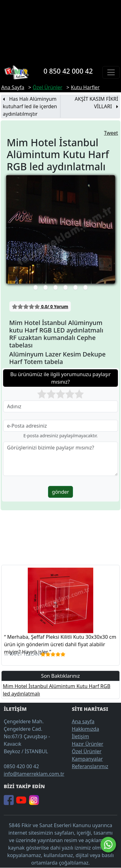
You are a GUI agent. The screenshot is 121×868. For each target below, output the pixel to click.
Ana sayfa (83, 721)
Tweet (111, 133)
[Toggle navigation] (111, 72)
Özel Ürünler (87, 751)
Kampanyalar (87, 759)
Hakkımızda (85, 729)
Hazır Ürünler (87, 744)
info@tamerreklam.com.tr (34, 774)
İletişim (80, 736)
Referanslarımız (90, 766)
